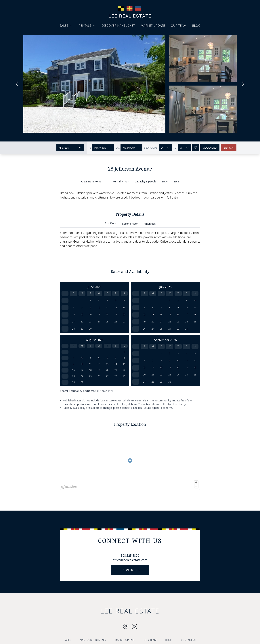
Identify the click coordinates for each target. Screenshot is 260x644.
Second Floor (130, 224)
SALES (66, 26)
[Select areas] (70, 148)
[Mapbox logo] (69, 487)
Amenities (150, 224)
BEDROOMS (151, 148)
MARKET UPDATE (153, 26)
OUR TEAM (179, 26)
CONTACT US (131, 570)
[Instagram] (126, 626)
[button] (129, 460)
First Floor (110, 223)
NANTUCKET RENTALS (93, 640)
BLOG (196, 26)
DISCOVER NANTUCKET (118, 26)
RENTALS (87, 26)
